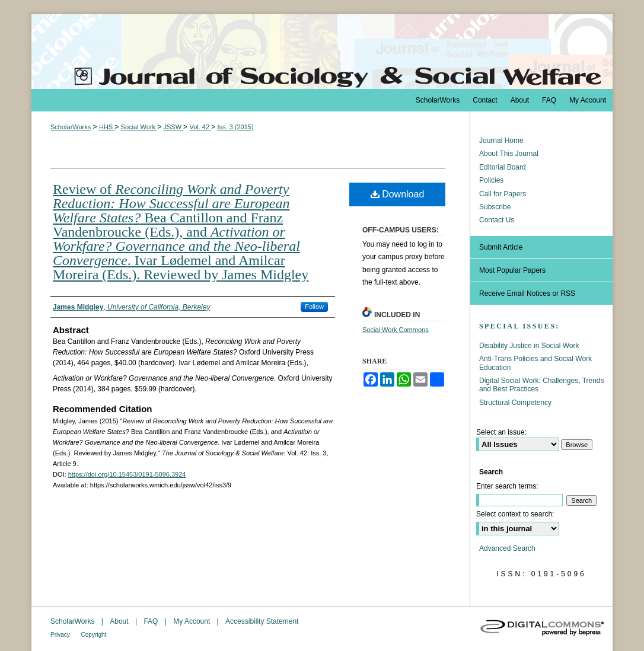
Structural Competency (515, 403)
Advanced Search (507, 548)
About (120, 621)
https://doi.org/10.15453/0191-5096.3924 (127, 474)
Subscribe (495, 207)
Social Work (139, 127)
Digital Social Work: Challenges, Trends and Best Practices (542, 385)
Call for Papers (503, 194)
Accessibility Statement (262, 621)
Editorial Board (503, 167)
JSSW (173, 127)
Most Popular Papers (512, 270)
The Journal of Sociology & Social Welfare (322, 52)
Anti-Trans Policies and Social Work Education (535, 363)
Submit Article (501, 247)
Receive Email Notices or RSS (527, 293)
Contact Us (497, 220)
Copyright (94, 635)
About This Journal (509, 154)
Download (398, 194)
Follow (314, 307)
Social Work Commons (396, 330)
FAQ (152, 621)
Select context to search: (515, 514)
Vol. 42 (200, 127)
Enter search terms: (507, 486)
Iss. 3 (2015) (235, 127)
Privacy (61, 635)
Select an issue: (501, 432)
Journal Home (501, 141)
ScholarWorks (71, 127)
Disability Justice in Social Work (529, 346)
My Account (192, 621)
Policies (491, 180)
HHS (107, 127)
